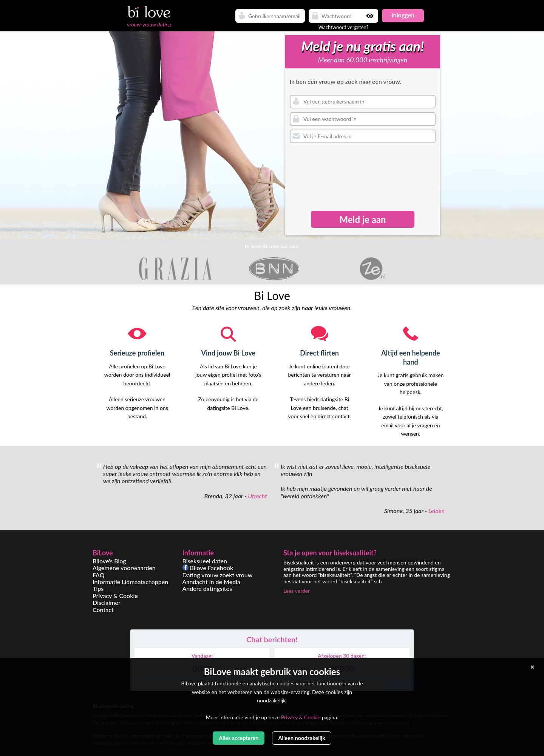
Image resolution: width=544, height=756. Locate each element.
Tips (98, 588)
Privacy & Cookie (115, 596)
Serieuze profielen (137, 353)
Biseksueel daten (205, 561)
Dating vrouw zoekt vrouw (218, 575)
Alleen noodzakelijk (301, 738)
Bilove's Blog (109, 561)
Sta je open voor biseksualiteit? (330, 553)
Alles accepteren (239, 738)
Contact (103, 610)
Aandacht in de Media (212, 582)
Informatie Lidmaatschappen (130, 582)
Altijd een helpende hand (411, 357)
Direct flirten (319, 353)
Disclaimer (107, 602)
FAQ (99, 575)
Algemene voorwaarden (124, 568)
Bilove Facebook (208, 568)
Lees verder (297, 591)
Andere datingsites (207, 588)
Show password (371, 16)
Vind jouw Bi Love (229, 353)
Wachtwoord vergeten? (344, 27)
